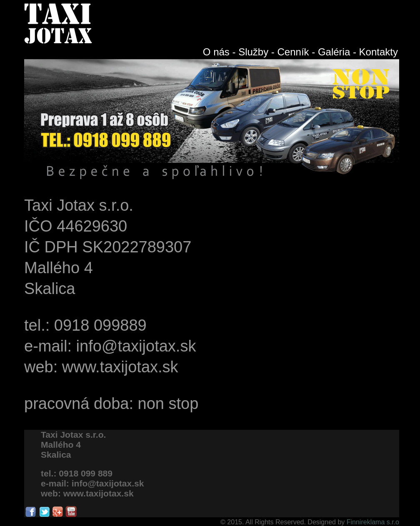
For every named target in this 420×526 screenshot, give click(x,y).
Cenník (293, 52)
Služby (253, 52)
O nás (216, 52)
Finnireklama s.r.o (372, 522)
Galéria (334, 52)
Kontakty (379, 52)
